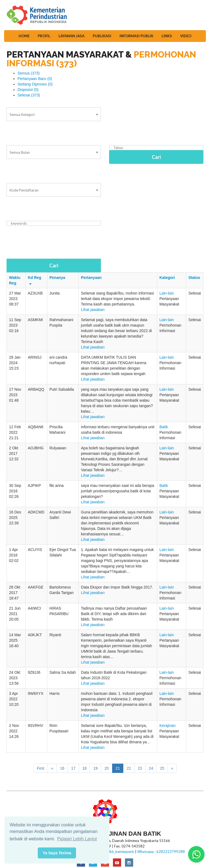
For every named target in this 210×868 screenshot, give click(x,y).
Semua (29, 73)
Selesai (29, 95)
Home (24, 36)
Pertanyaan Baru (35, 79)
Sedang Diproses (35, 84)
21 (118, 768)
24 (151, 768)
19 (95, 768)
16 (62, 768)
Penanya (57, 278)
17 (73, 768)
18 (84, 768)
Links (167, 36)
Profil (44, 36)
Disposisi (28, 90)
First (41, 768)
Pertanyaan (91, 278)
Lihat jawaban (93, 310)
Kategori (167, 278)
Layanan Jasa (72, 36)
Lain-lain (167, 293)
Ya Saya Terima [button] (57, 853)
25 (162, 768)
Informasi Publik (136, 36)
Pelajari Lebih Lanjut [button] (77, 839)
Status (194, 278)
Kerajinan (167, 726)
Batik (164, 427)
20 (107, 768)
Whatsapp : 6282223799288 (161, 852)
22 (129, 768)
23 (140, 768)
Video (186, 36)
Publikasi (102, 36)
